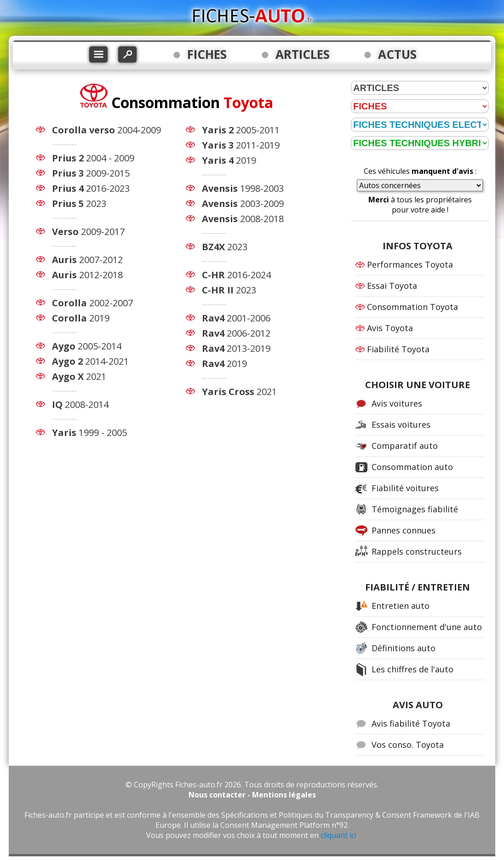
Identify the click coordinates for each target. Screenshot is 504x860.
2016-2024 (236, 275)
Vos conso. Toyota (408, 745)
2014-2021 (90, 361)
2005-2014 (87, 346)
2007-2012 (87, 260)
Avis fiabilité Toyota (411, 723)
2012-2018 (87, 275)
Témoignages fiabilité (415, 509)
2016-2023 (91, 188)
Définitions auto (404, 648)
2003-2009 (243, 204)
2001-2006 (236, 318)
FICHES (207, 54)
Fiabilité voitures (405, 488)
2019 (81, 318)
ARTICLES (303, 54)
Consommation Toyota (412, 307)
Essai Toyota (392, 286)
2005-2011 (241, 130)
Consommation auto (412, 467)
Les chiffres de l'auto (412, 669)
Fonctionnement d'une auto (427, 627)
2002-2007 (92, 303)
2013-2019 (236, 348)
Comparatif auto (405, 446)
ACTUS (397, 54)
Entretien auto (401, 606)
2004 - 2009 (93, 158)
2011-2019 (241, 145)
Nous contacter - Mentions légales (252, 795)
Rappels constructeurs (417, 551)
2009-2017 (88, 232)
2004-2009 (106, 130)
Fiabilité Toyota (398, 349)
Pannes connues (404, 530)
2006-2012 (236, 333)
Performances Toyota (410, 264)
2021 (79, 376)
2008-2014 (80, 404)
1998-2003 (243, 188)
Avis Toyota (390, 328)
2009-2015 (91, 173)
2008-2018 (243, 219)
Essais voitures (401, 424)
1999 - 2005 (89, 433)
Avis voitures (397, 403)
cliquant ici (338, 835)
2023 (79, 204)
